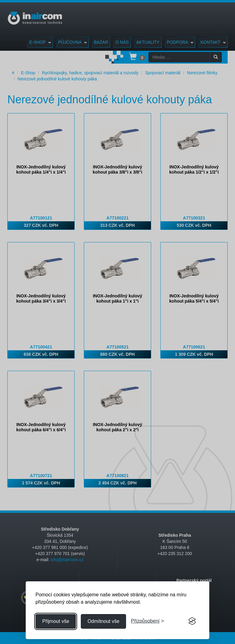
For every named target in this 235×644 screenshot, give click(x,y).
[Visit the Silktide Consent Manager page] (192, 621)
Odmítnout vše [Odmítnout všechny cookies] (103, 621)
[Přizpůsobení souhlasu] (147, 621)
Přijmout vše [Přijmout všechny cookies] (56, 621)
